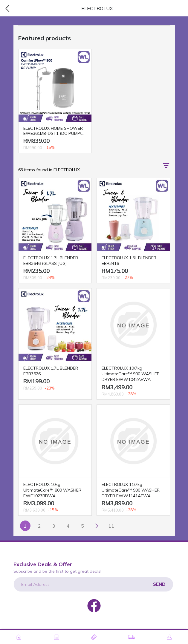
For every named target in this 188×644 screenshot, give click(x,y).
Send (159, 584)
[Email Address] (93, 584)
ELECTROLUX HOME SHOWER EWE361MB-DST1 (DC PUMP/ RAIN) (53, 131)
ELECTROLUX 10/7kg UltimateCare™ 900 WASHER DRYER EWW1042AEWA (131, 374)
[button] (166, 166)
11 (111, 526)
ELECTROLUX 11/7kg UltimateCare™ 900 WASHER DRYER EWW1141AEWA (131, 490)
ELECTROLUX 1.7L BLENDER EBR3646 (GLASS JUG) (51, 261)
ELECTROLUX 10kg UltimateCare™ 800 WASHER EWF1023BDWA (52, 490)
